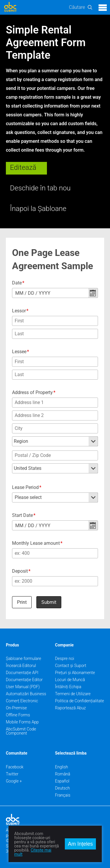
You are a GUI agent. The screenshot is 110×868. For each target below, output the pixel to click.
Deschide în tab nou (40, 188)
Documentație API (22, 673)
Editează (23, 167)
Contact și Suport (71, 666)
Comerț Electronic (22, 701)
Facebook (15, 767)
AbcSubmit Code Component (21, 731)
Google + (14, 781)
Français (63, 795)
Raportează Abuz (71, 708)
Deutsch (63, 788)
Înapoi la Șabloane (38, 209)
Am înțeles (80, 844)
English (62, 767)
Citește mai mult (33, 852)
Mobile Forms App (22, 722)
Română (63, 774)
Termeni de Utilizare (73, 694)
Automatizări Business (26, 694)
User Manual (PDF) (23, 687)
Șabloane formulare (23, 658)
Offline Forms (18, 715)
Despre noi (65, 658)
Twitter (12, 774)
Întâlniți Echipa (68, 687)
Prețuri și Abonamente (75, 673)
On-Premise (16, 708)
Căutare (77, 7)
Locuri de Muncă (70, 680)
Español (62, 781)
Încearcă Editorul (21, 666)
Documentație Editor (24, 680)
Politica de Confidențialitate (80, 701)
